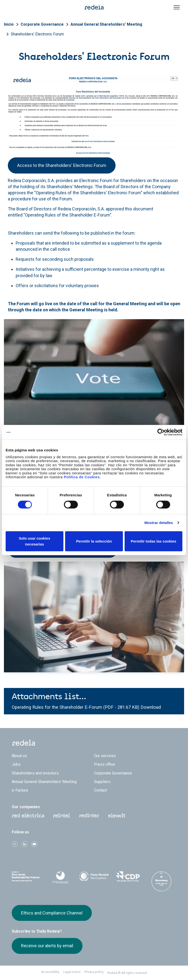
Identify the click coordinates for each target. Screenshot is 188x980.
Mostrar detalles (159, 523)
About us (19, 756)
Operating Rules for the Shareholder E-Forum (58, 707)
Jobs (16, 764)
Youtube (34, 844)
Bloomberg (161, 881)
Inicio (9, 24)
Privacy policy (94, 972)
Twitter (15, 844)
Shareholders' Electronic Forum (37, 34)
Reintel (61, 816)
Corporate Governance (42, 24)
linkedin (24, 844)
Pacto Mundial (94, 877)
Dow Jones (27, 877)
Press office (105, 764)
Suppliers (102, 782)
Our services (105, 756)
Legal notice (72, 972)
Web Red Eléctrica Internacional (89, 816)
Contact (100, 790)
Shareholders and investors (35, 773)
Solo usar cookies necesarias (35, 541)
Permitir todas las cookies (153, 541)
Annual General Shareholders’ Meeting (106, 24)
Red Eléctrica (28, 816)
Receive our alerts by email (47, 946)
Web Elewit (117, 816)
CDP (128, 876)
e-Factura (20, 790)
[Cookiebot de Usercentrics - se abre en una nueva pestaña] (161, 432)
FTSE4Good (60, 877)
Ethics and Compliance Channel (52, 913)
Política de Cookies (82, 477)
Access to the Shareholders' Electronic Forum (62, 165)
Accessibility (50, 972)
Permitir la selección (94, 541)
